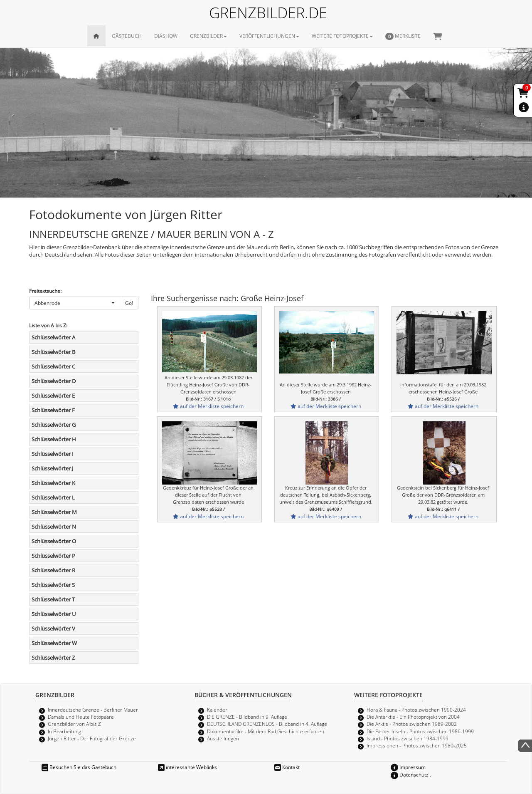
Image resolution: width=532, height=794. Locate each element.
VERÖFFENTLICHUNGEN (269, 36)
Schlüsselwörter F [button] (53, 410)
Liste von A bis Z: (48, 325)
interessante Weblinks (187, 767)
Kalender (217, 710)
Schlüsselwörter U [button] (54, 614)
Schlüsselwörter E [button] (53, 396)
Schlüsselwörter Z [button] (53, 658)
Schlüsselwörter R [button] (53, 570)
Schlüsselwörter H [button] (54, 439)
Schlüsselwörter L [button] (53, 497)
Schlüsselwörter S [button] (53, 585)
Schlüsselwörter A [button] (53, 337)
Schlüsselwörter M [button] (54, 512)
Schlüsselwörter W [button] (54, 643)
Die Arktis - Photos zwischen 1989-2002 (412, 724)
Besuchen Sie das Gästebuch (79, 767)
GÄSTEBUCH (127, 36)
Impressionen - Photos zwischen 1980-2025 (417, 745)
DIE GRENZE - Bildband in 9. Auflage (247, 717)
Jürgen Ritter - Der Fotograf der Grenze (92, 738)
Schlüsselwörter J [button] (52, 468)
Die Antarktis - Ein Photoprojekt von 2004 (413, 717)
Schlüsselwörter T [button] (53, 599)
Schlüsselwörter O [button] (54, 541)
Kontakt (287, 767)
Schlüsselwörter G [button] (54, 425)
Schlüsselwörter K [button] (53, 483)
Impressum (408, 767)
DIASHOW (166, 36)
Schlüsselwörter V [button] (53, 628)
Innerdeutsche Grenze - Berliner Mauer (93, 710)
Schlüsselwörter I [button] (53, 454)
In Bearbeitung (64, 731)
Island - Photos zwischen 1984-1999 (408, 738)
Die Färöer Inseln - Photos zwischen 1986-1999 (420, 731)
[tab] (84, 337)
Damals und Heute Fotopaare (81, 717)
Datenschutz (410, 774)
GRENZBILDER (208, 36)
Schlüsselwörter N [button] (54, 527)
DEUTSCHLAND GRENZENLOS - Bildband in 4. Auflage (267, 724)
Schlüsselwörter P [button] (53, 556)
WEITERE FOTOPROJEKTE (342, 36)
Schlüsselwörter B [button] (53, 352)
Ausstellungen (223, 738)
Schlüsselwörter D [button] (54, 381)
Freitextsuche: (45, 291)
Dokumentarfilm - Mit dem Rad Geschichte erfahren (266, 731)
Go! (129, 303)
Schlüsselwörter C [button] (53, 366)
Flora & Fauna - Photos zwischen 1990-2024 (416, 710)
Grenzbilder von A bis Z (74, 724)
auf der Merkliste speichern (208, 406)
